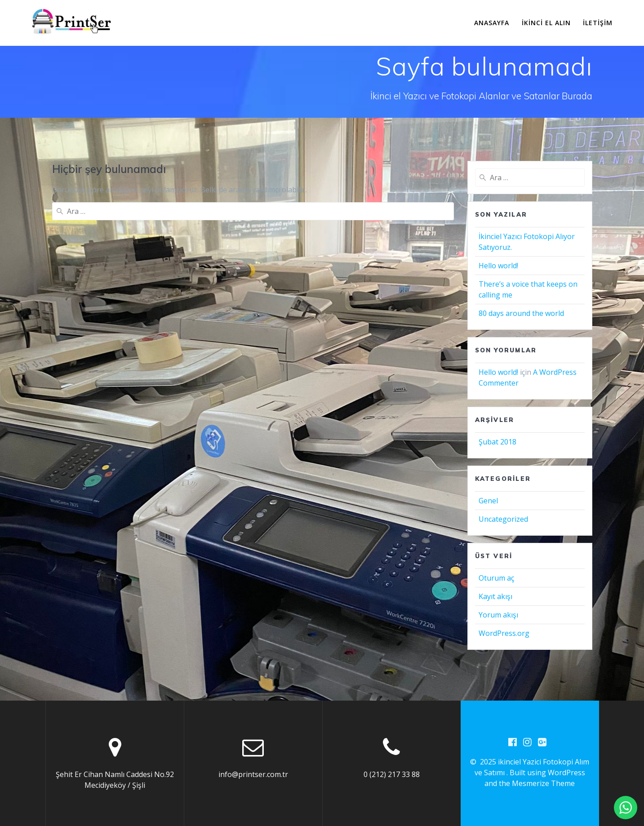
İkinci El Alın (546, 23)
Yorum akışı (498, 615)
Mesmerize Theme (543, 784)
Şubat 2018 (497, 442)
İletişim (598, 23)
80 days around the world (521, 313)
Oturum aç (496, 578)
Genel (488, 501)
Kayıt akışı (495, 596)
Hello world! (498, 266)
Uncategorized (503, 519)
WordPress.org (504, 633)
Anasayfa (492, 23)
